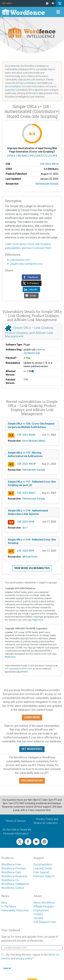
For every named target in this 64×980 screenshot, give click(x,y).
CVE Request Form (45, 922)
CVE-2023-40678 (26, 464)
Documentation (43, 864)
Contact (38, 914)
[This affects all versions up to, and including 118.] (33, 371)
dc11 (25, 528)
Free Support (41, 872)
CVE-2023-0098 (26, 522)
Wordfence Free (11, 864)
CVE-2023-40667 (26, 493)
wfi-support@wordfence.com (19, 669)
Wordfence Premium (14, 868)
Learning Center (43, 868)
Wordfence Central (13, 888)
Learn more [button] (32, 717)
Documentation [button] (32, 781)
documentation (28, 83)
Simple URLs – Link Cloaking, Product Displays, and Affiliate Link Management (29, 332)
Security (38, 918)
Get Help (7, 3)
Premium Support (44, 876)
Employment (41, 910)
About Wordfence (44, 903)
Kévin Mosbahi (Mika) (34, 441)
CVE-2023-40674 (49, 164)
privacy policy (24, 958)
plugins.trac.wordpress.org (26, 264)
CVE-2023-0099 (26, 551)
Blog (4, 903)
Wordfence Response (14, 876)
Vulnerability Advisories (15, 910)
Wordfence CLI (10, 880)
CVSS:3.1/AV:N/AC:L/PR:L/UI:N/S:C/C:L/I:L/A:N (32, 156)
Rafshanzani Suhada (47, 184)
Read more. (38, 620)
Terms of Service (16, 821)
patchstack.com (20, 260)
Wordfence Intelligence (15, 884)
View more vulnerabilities (32, 568)
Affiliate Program (44, 906)
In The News (9, 906)
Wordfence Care (11, 872)
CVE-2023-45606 (26, 435)
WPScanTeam (30, 557)
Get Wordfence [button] (32, 749)
